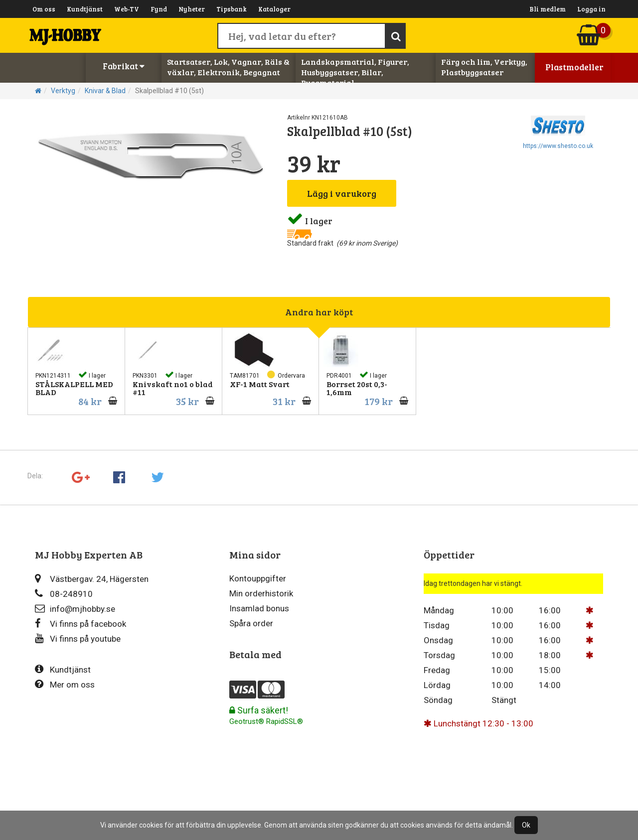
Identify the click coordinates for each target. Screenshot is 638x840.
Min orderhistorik (261, 593)
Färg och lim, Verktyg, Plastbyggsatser (484, 67)
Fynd (159, 9)
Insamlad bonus (259, 608)
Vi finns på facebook (80, 624)
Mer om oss (65, 684)
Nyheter (192, 9)
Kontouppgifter (258, 578)
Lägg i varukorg (342, 193)
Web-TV (127, 9)
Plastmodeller (574, 67)
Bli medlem (548, 9)
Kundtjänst (85, 9)
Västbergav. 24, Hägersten (92, 579)
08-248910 (64, 594)
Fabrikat (124, 66)
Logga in (591, 9)
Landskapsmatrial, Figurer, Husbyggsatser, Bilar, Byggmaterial (355, 72)
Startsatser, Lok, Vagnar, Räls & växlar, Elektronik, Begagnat (228, 67)
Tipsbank (232, 9)
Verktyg (63, 91)
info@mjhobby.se (75, 609)
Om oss (44, 9)
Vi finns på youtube (78, 638)
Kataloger (274, 9)
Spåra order (251, 623)
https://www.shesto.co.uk (558, 146)
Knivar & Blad (105, 91)
